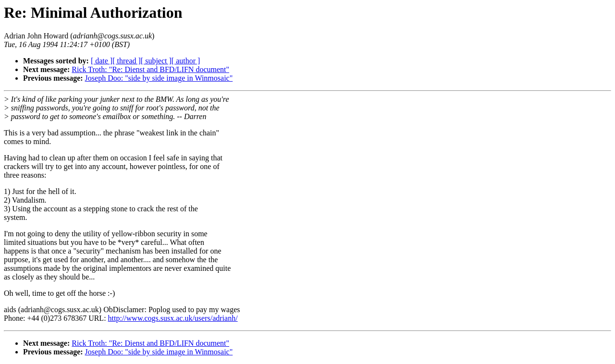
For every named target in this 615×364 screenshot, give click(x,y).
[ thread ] (127, 61)
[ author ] (186, 61)
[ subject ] (156, 61)
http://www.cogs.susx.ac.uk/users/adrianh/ (173, 318)
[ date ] (102, 61)
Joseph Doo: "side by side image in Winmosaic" (159, 78)
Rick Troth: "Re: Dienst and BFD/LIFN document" (150, 69)
